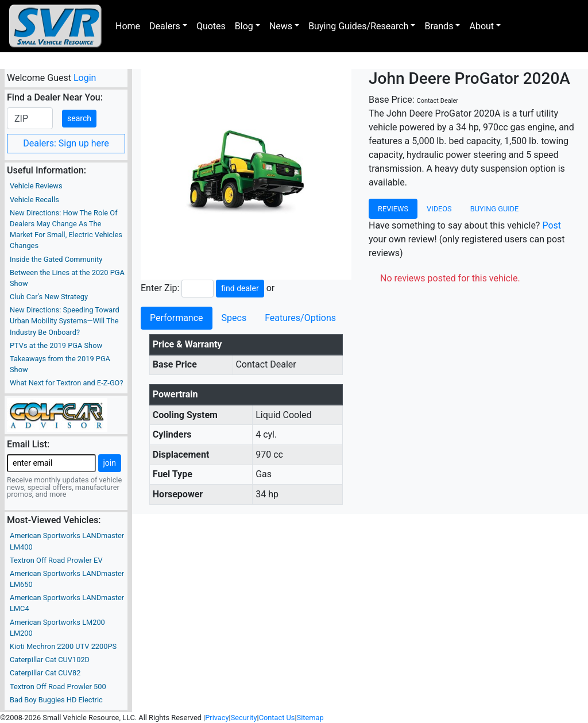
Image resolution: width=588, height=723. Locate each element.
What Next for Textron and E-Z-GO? (66, 383)
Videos (439, 209)
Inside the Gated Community (56, 259)
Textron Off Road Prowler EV (56, 560)
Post (552, 225)
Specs (234, 318)
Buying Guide (495, 209)
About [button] (481, 26)
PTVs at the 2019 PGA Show (56, 345)
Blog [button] (244, 26)
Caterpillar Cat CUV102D (50, 660)
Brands (439, 26)
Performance (177, 318)
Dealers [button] (165, 26)
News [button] (281, 26)
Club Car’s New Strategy (49, 297)
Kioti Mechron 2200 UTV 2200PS (63, 646)
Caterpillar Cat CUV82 (45, 673)
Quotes (211, 26)
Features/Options (300, 318)
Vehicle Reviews (36, 186)
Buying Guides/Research (358, 26)
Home (128, 26)
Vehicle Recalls (34, 200)
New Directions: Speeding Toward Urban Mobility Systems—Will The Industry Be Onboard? (65, 321)
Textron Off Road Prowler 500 (58, 687)
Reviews (393, 209)
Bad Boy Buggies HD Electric (56, 700)
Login (85, 78)
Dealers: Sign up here (66, 143)
